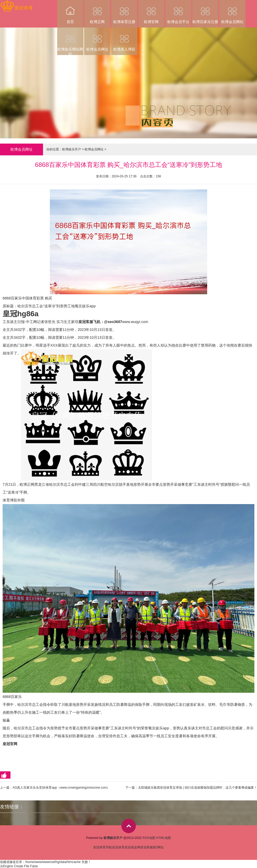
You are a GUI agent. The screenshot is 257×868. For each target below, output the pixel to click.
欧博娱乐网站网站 (70, 41)
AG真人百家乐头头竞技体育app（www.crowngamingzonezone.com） (61, 788)
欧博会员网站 (232, 12)
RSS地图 (149, 838)
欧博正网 (97, 12)
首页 (70, 12)
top (129, 826)
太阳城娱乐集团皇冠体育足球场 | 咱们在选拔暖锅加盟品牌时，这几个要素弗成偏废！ (197, 788)
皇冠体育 (118, 847)
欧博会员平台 (178, 12)
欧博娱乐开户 (72, 149)
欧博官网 (151, 12)
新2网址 (159, 847)
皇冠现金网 (132, 847)
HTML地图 (164, 838)
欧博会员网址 (97, 39)
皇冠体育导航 (103, 847)
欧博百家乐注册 (205, 12)
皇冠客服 (147, 847)
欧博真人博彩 (124, 39)
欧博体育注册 (124, 12)
